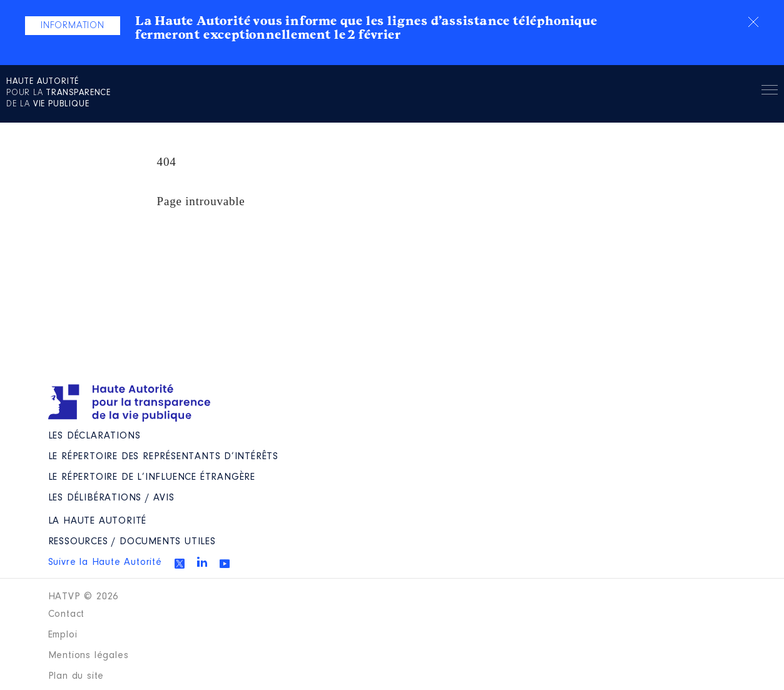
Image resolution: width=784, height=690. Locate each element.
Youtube (225, 564)
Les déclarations (94, 436)
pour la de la (59, 93)
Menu (770, 92)
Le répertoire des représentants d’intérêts (164, 457)
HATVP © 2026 (84, 597)
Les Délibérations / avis (111, 498)
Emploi (63, 635)
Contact (67, 614)
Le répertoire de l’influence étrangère (152, 477)
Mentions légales (89, 656)
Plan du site (76, 676)
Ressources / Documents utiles (132, 542)
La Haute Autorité (98, 521)
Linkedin (202, 562)
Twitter (180, 564)
